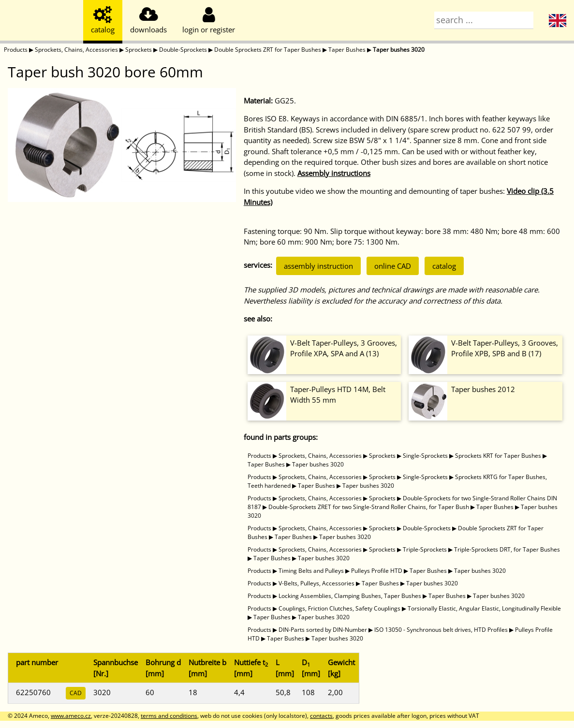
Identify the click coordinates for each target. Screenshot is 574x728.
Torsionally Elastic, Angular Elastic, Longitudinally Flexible (484, 608)
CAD (76, 693)
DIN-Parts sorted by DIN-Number (323, 630)
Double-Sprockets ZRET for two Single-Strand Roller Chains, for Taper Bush (369, 507)
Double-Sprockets (183, 50)
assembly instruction (318, 266)
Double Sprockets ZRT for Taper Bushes (268, 50)
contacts (321, 716)
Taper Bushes (347, 50)
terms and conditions (169, 716)
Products (16, 50)
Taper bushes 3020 (399, 50)
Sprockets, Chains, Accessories (76, 50)
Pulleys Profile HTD (377, 571)
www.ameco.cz (71, 716)
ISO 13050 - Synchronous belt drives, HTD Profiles (441, 630)
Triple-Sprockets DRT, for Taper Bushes (507, 549)
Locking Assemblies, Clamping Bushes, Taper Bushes (350, 596)
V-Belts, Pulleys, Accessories (316, 583)
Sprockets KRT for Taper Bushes (498, 456)
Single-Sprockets (425, 456)
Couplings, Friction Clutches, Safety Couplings (339, 608)
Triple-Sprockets (425, 549)
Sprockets (139, 50)
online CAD (393, 266)
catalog (444, 266)
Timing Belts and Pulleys (311, 571)
